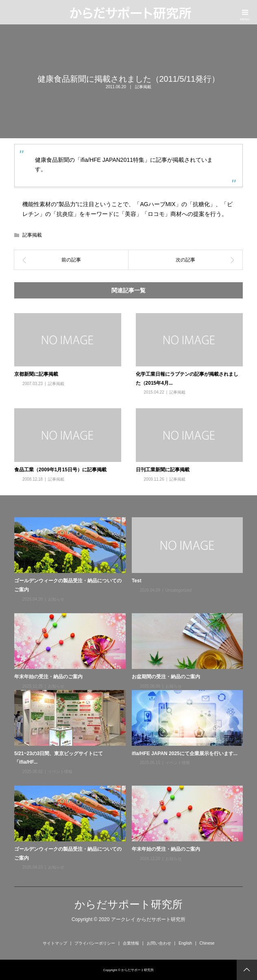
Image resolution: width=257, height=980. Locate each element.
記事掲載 (143, 87)
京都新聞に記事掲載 (36, 374)
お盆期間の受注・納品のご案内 (166, 677)
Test (137, 581)
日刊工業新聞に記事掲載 (163, 470)
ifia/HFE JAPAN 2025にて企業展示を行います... (185, 754)
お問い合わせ (159, 943)
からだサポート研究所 (128, 904)
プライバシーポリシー (95, 943)
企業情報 (131, 943)
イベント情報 (60, 772)
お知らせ (56, 599)
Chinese (207, 943)
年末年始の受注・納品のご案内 (48, 677)
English (185, 943)
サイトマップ (55, 943)
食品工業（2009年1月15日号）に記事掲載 (60, 470)
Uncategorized (179, 590)
